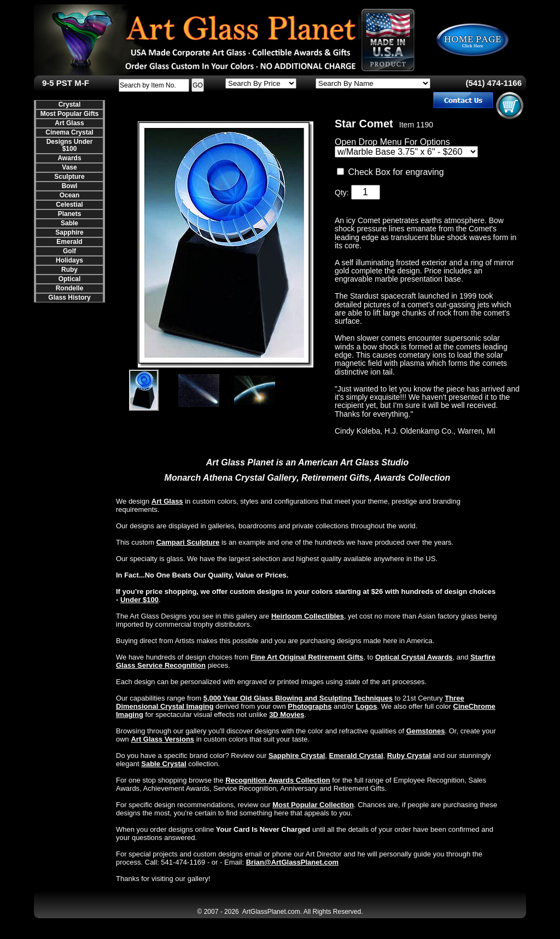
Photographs (310, 706)
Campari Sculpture (188, 542)
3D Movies (287, 715)
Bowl (70, 186)
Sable (69, 223)
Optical (70, 279)
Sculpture (69, 177)
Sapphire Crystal (297, 756)
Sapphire (69, 232)
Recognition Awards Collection (278, 780)
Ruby (69, 270)
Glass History (69, 298)
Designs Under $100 (70, 145)
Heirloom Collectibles (308, 616)
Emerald (69, 242)
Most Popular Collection (313, 805)
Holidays (69, 260)
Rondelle (70, 288)
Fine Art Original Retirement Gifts (307, 657)
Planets (70, 214)
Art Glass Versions (162, 739)
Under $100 (139, 600)
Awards (69, 158)
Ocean (70, 195)
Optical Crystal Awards (414, 657)
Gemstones (426, 731)
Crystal (70, 104)
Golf (69, 251)
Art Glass (69, 123)
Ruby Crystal (409, 756)
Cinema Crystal (69, 132)
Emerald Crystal (356, 756)
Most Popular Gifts (70, 114)
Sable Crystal (164, 764)
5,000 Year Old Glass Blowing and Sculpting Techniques (298, 698)
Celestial (69, 205)
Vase (69, 167)
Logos (367, 706)
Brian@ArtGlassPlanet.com (292, 862)
